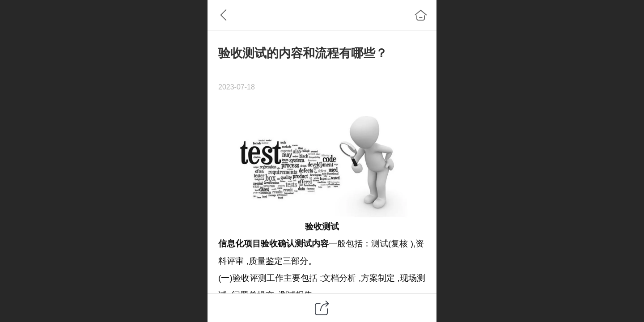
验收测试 (322, 227)
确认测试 (295, 244)
